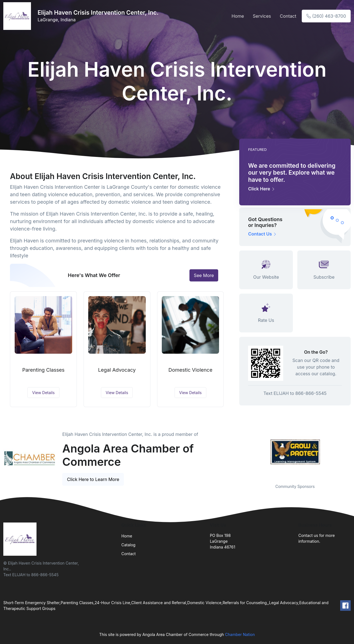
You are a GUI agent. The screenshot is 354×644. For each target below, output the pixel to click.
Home (238, 16)
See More (204, 275)
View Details (43, 393)
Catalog (128, 545)
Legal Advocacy (117, 370)
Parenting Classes (43, 370)
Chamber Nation (240, 634)
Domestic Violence (190, 370)
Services (262, 16)
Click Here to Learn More (93, 479)
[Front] (18, 16)
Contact (288, 16)
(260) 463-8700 (326, 16)
